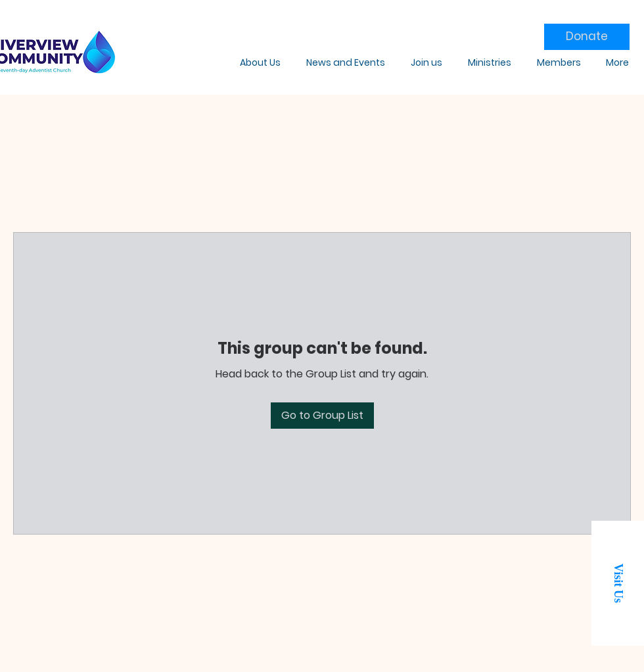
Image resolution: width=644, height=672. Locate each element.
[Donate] (587, 37)
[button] (618, 583)
